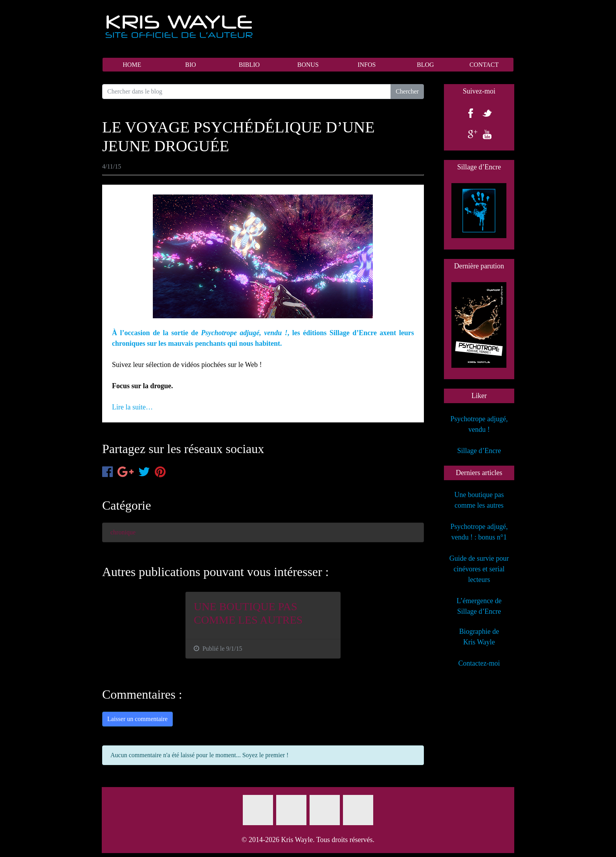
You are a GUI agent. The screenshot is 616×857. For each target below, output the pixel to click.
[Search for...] (247, 92)
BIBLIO (249, 65)
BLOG (425, 65)
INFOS (367, 65)
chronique (123, 532)
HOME (132, 65)
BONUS (308, 65)
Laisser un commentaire (137, 719)
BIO (191, 65)
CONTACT (484, 65)
